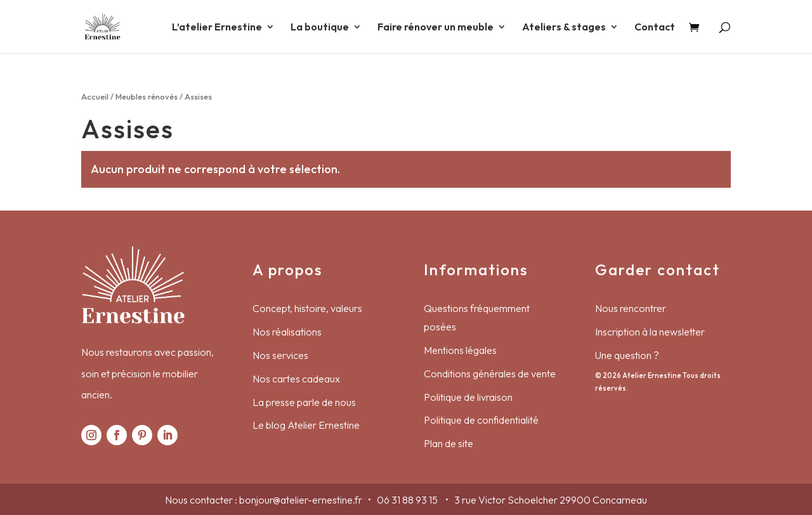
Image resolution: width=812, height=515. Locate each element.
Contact (655, 28)
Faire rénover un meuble (435, 28)
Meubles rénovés (147, 96)
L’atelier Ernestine (217, 28)
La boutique (320, 28)
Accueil (95, 96)
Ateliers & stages (564, 28)
